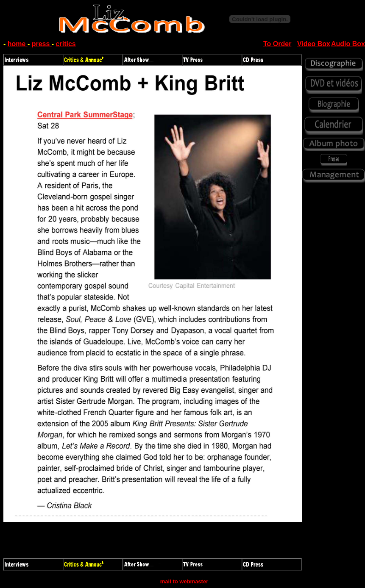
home (18, 44)
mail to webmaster (184, 581)
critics (66, 44)
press (42, 44)
